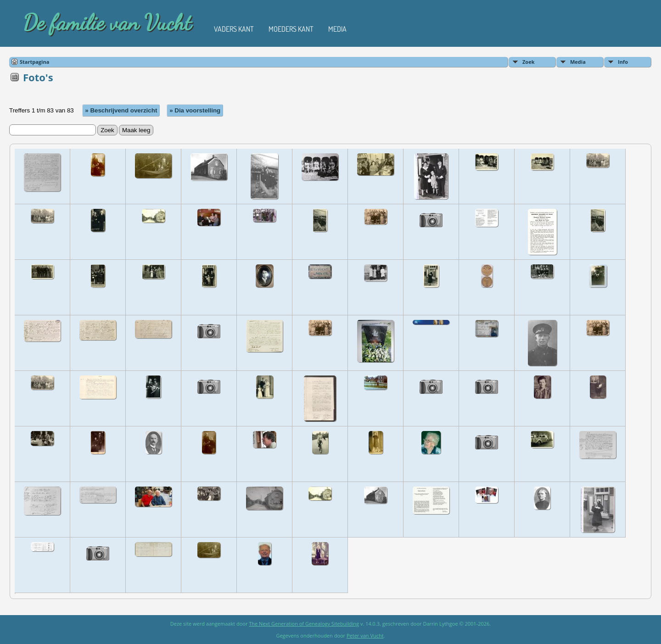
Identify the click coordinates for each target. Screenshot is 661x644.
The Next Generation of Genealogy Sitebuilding (304, 624)
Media (337, 29)
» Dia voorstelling (195, 110)
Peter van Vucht (365, 636)
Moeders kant (291, 29)
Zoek (529, 62)
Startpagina (34, 62)
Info (623, 62)
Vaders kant (234, 29)
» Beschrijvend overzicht (121, 110)
